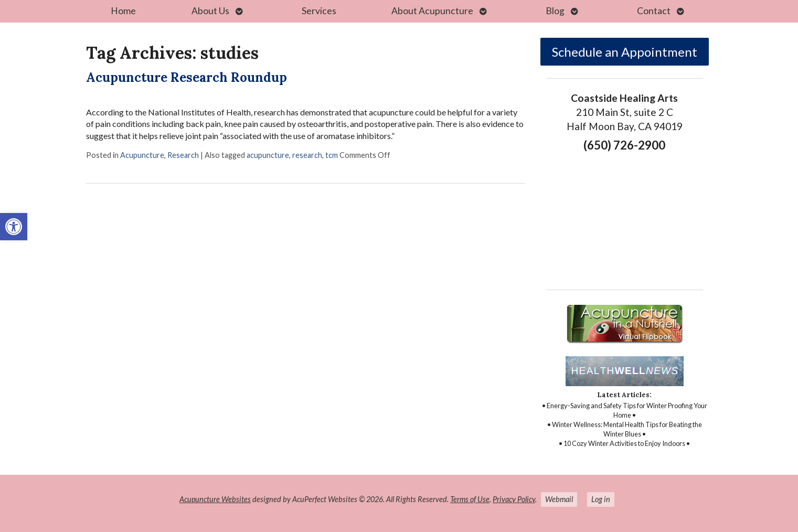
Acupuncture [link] (142, 155)
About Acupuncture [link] (432, 11)
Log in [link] (601, 499)
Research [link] (183, 155)
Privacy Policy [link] (514, 499)
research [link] (307, 155)
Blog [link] (555, 11)
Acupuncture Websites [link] (215, 499)
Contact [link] (654, 11)
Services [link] (319, 11)
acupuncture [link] (268, 155)
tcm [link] (332, 155)
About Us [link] (210, 11)
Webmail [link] (559, 499)
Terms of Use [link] (470, 499)
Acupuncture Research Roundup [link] (187, 77)
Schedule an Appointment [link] (625, 52)
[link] (14, 227)
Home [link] (123, 11)
